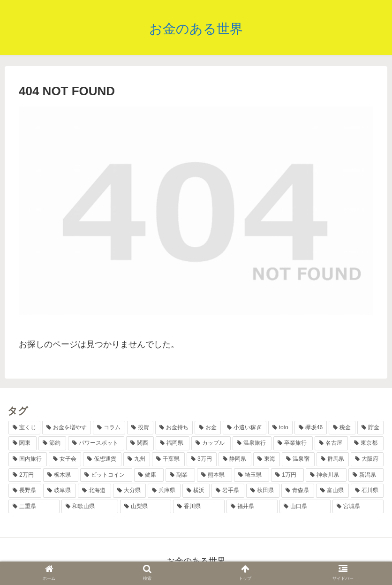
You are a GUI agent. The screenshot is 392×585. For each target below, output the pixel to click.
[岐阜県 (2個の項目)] (60, 491)
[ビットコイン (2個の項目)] (106, 475)
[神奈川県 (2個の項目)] (326, 475)
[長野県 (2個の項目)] (25, 491)
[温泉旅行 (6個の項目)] (252, 443)
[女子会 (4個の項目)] (65, 459)
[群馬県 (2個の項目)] (333, 459)
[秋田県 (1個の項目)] (263, 491)
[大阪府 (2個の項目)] (367, 459)
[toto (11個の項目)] (280, 428)
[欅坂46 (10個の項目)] (311, 428)
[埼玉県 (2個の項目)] (252, 475)
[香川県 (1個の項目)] (199, 507)
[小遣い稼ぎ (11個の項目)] (244, 428)
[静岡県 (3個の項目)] (235, 459)
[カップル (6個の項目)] (211, 443)
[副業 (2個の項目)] (180, 475)
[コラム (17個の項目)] (109, 428)
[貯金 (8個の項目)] (370, 428)
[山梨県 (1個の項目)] (146, 507)
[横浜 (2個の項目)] (196, 491)
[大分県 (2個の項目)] (129, 491)
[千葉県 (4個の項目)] (168, 459)
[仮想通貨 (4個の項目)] (102, 459)
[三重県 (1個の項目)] (34, 507)
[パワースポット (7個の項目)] (96, 443)
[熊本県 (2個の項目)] (215, 475)
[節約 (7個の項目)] (53, 443)
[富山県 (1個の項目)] (332, 491)
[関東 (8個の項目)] (23, 443)
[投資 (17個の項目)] (140, 428)
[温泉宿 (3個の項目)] (298, 459)
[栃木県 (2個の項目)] (61, 475)
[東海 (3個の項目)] (267, 459)
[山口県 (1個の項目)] (305, 507)
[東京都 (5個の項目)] (367, 443)
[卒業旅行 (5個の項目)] (293, 443)
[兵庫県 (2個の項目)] (164, 491)
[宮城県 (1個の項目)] (358, 507)
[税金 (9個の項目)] (342, 428)
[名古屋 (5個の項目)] (332, 443)
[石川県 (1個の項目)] (367, 491)
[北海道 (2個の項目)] (94, 491)
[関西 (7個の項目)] (140, 443)
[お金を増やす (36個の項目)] (67, 428)
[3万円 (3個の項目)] (202, 459)
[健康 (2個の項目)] (149, 475)
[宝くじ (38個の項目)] (24, 428)
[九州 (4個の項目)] (137, 459)
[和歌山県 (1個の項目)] (90, 507)
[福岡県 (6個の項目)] (173, 443)
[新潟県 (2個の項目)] (366, 475)
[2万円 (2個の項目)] (25, 475)
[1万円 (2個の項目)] (287, 475)
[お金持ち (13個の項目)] (174, 428)
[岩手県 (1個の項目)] (228, 491)
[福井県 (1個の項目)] (252, 507)
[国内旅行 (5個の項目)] (28, 459)
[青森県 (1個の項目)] (298, 491)
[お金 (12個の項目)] (208, 428)
